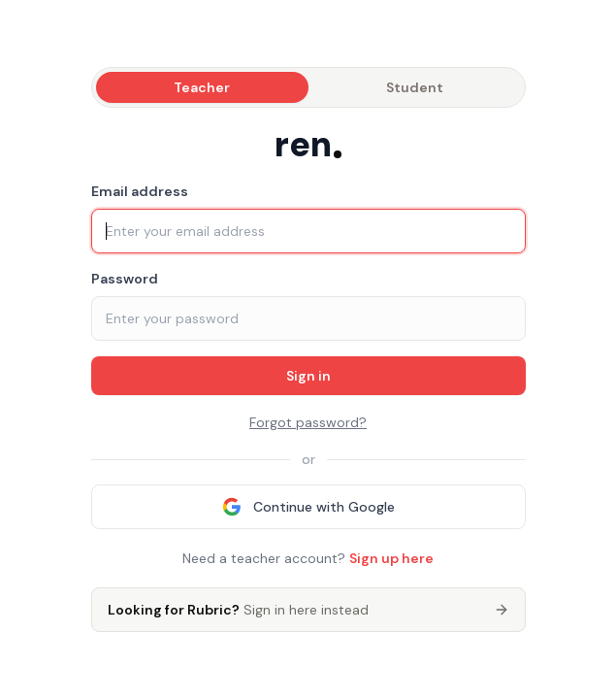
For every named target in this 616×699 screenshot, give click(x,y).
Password (125, 279)
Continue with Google (308, 507)
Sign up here (391, 558)
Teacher (202, 87)
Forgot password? (308, 422)
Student (415, 87)
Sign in (308, 376)
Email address (140, 191)
